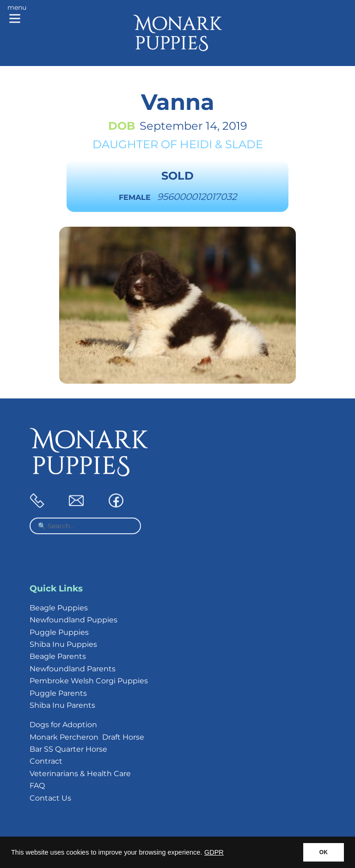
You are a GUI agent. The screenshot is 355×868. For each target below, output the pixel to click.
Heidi (196, 144)
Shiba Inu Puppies (63, 644)
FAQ (37, 786)
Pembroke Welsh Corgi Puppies (89, 681)
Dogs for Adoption (63, 725)
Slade (244, 144)
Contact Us (50, 798)
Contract (46, 761)
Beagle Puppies (59, 608)
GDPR (214, 852)
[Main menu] (17, 15)
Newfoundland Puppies (73, 620)
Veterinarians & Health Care (80, 774)
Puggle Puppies (59, 632)
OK (324, 852)
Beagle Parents (58, 656)
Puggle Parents (58, 693)
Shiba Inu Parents (62, 705)
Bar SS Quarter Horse (68, 749)
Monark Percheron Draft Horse (87, 737)
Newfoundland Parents (73, 669)
